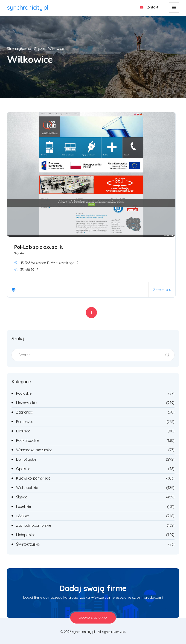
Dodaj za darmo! (93, 618)
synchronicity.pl (28, 7)
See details (162, 290)
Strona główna (19, 49)
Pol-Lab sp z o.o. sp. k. (39, 247)
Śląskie (40, 49)
